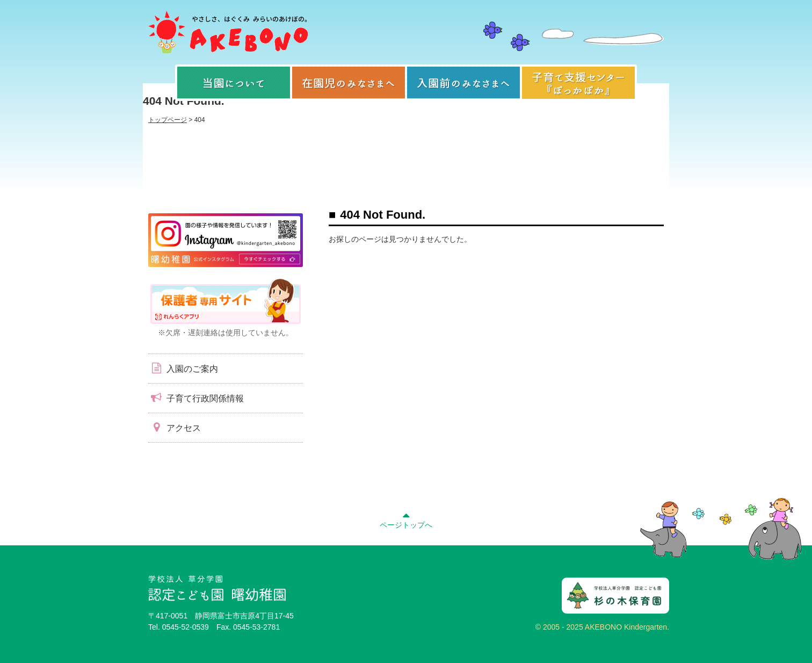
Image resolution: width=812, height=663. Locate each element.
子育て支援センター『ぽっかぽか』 (578, 83)
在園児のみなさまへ (349, 83)
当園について (234, 83)
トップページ (168, 120)
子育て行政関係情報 (196, 398)
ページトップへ (406, 519)
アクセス (175, 427)
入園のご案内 (183, 368)
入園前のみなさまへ (463, 83)
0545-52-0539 (186, 627)
